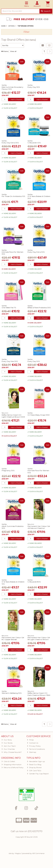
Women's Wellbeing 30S (12, 693)
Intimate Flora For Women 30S (13, 253)
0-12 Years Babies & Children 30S (39, 197)
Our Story (7, 740)
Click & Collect (8, 761)
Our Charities (8, 749)
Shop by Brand (34, 767)
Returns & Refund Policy (13, 767)
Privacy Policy (34, 746)
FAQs (30, 740)
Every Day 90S (34, 361)
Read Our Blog (34, 764)
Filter (27, 32)
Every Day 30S (34, 87)
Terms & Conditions (36, 749)
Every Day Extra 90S (36, 252)
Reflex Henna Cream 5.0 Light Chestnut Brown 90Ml (13, 416)
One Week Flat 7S (9, 308)
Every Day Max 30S (10, 361)
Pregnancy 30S (8, 470)
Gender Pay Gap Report (38, 774)
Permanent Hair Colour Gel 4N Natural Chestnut (39, 527)
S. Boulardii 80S (34, 582)
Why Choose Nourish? (12, 752)
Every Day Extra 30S (10, 143)
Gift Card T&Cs (34, 771)
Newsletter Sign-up (36, 761)
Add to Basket (16, 99)
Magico (18, 853)
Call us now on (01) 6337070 (27, 831)
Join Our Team (9, 746)
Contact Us (33, 743)
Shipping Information (12, 764)
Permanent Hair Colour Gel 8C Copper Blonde (13, 638)
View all (13, 51)
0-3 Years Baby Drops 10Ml (39, 415)
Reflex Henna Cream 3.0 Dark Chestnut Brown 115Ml (39, 694)
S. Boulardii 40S (34, 143)
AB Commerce (38, 853)
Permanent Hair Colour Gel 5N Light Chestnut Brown (39, 638)
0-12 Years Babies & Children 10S (13, 583)
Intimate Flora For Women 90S (38, 471)
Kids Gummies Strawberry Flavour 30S (13, 88)
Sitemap (32, 752)
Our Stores (7, 743)
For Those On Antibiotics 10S (13, 196)
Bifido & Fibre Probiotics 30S (39, 308)
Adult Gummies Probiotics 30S (13, 527)
